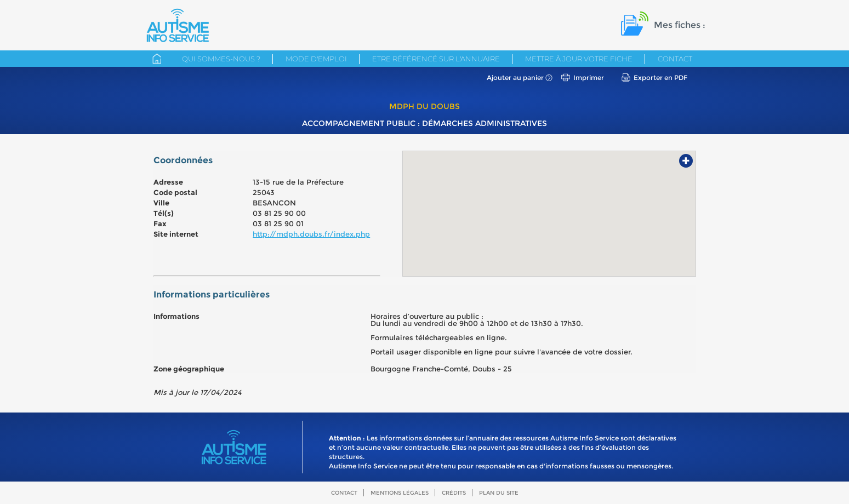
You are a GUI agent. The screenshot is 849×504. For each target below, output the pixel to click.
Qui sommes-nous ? (221, 59)
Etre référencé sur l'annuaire (436, 59)
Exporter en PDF (660, 78)
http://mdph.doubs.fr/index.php (311, 234)
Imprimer (589, 78)
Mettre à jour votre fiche (579, 59)
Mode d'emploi (316, 59)
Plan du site (499, 493)
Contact (675, 59)
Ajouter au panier (515, 78)
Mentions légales (400, 493)
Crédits (454, 493)
